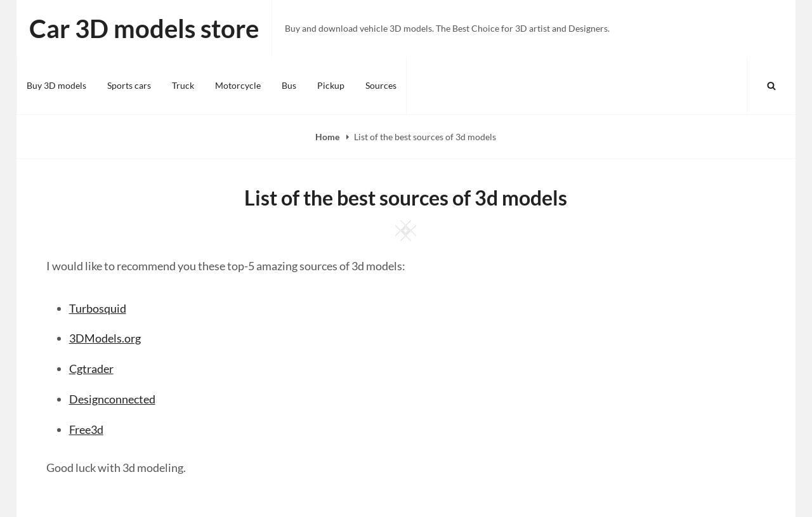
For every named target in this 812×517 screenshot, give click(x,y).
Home (328, 137)
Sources (381, 85)
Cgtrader (91, 369)
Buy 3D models (56, 85)
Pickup (331, 85)
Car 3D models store (144, 29)
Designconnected (112, 399)
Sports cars (129, 85)
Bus (289, 85)
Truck (183, 85)
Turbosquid (98, 308)
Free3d (86, 429)
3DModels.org (105, 338)
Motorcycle (238, 85)
